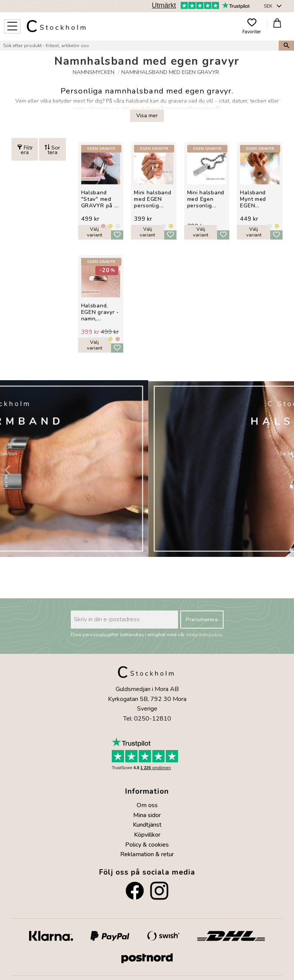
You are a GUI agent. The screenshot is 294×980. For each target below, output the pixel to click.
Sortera (54, 150)
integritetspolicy (204, 635)
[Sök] (286, 46)
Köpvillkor (147, 835)
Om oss (147, 805)
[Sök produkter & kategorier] (139, 46)
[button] (12, 26)
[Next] (286, 470)
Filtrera (27, 150)
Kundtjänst (147, 825)
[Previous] (8, 470)
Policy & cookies (147, 845)
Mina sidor (147, 815)
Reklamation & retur (147, 854)
